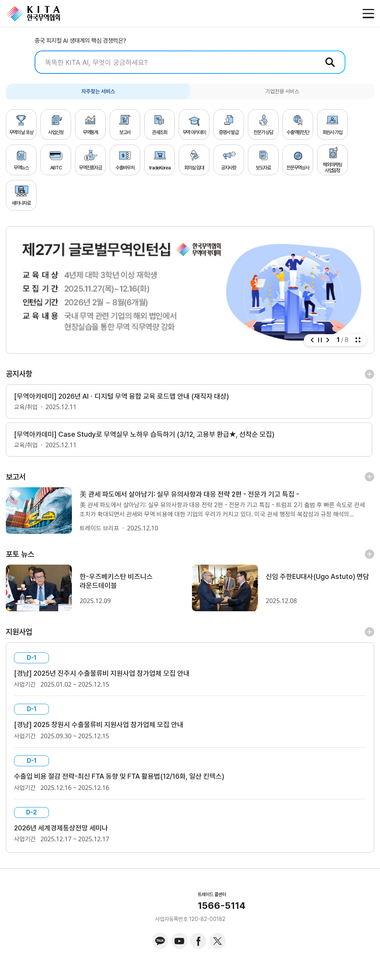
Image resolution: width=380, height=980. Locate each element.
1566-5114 (222, 913)
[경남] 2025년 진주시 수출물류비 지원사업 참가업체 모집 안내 (108, 677)
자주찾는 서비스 (98, 91)
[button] (312, 340)
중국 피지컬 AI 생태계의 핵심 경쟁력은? (80, 41)
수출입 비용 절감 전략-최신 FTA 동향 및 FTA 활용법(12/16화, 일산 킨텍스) (127, 782)
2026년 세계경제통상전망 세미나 (64, 835)
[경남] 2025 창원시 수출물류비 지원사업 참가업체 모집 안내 (105, 730)
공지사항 (19, 374)
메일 (352, 14)
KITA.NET (33, 14)
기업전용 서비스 (282, 91)
